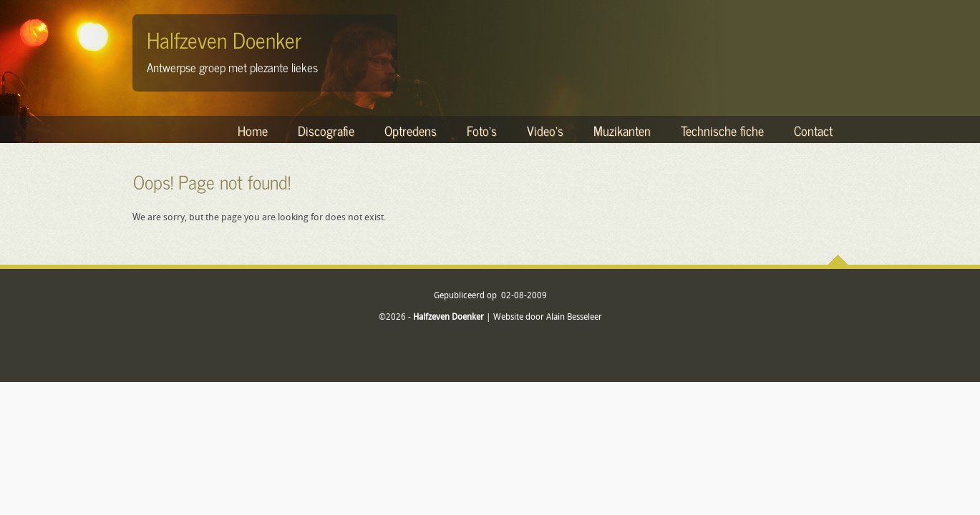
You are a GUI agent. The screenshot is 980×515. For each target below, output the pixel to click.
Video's (545, 130)
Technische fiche (722, 130)
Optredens (411, 130)
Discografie (326, 130)
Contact (813, 130)
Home (253, 130)
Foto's (482, 130)
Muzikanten (622, 130)
